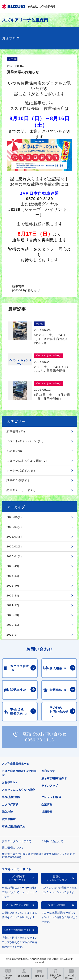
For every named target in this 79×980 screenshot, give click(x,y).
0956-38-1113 (40, 740)
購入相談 (7, 812)
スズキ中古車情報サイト (17, 930)
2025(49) (13, 566)
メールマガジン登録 (17, 905)
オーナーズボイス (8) (21, 471)
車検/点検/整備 (11, 797)
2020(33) (13, 615)
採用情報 (47, 812)
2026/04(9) (14, 527)
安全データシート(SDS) (16, 841)
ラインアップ (50, 786)
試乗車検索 (9, 819)
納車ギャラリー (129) (21, 490)
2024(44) (13, 576)
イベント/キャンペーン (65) (25, 441)
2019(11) (13, 625)
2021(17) (13, 605)
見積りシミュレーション (57, 878)
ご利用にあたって (52, 841)
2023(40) (13, 586)
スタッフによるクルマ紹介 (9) (27, 461)
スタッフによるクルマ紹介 (18, 790)
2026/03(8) (14, 537)
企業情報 (47, 804)
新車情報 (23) (16, 431)
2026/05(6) (14, 517)
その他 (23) (14, 451)
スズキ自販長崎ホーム (16, 764)
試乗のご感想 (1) (18, 480)
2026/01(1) (14, 556)
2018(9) (12, 635)
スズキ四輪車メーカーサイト (17, 878)
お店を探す (48, 771)
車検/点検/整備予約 (14, 827)
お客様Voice (10, 782)
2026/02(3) (14, 546)
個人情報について (13, 848)
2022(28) (13, 596)
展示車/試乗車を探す (54, 778)
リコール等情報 (57, 905)
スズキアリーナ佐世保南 (25, 20)
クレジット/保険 (51, 797)
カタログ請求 (10, 804)
